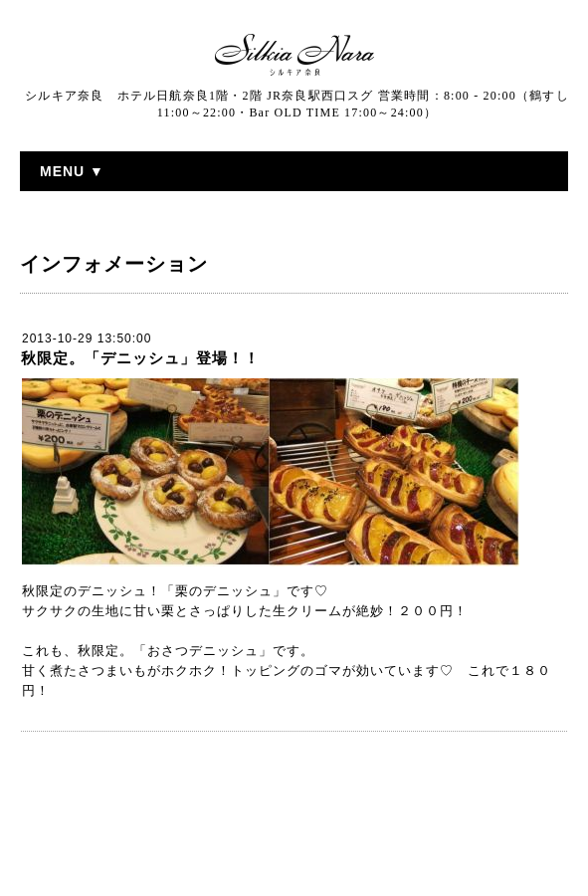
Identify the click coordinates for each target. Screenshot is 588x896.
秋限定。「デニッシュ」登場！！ (140, 358)
